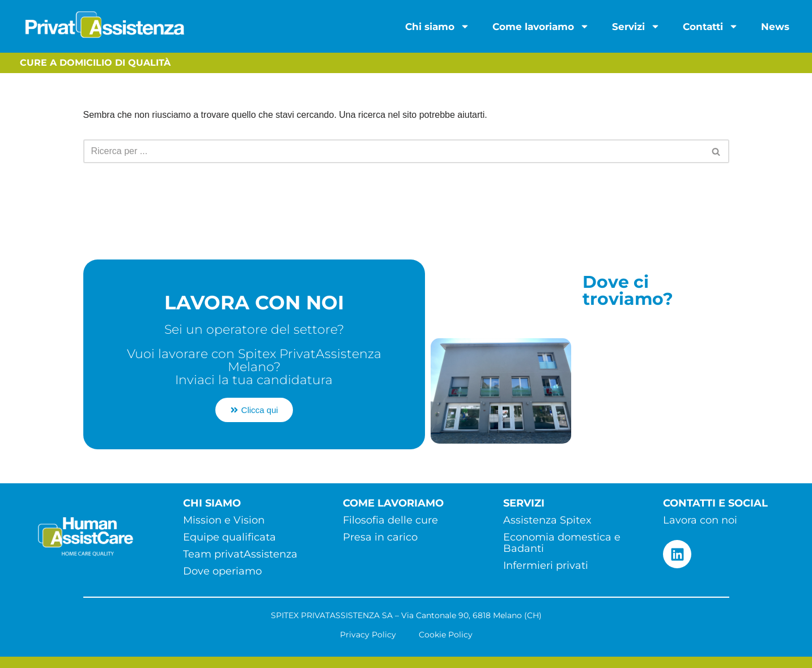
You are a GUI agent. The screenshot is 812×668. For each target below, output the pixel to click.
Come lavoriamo (541, 26)
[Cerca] (394, 151)
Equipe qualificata (229, 537)
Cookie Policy (446, 635)
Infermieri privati (546, 565)
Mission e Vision (224, 520)
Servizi (636, 26)
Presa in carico (380, 537)
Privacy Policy (368, 635)
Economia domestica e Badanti (562, 543)
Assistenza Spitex (547, 520)
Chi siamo (437, 26)
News (775, 27)
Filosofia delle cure (390, 520)
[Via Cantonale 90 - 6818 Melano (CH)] (653, 381)
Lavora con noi (700, 520)
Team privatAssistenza (240, 554)
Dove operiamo (222, 571)
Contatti (711, 26)
